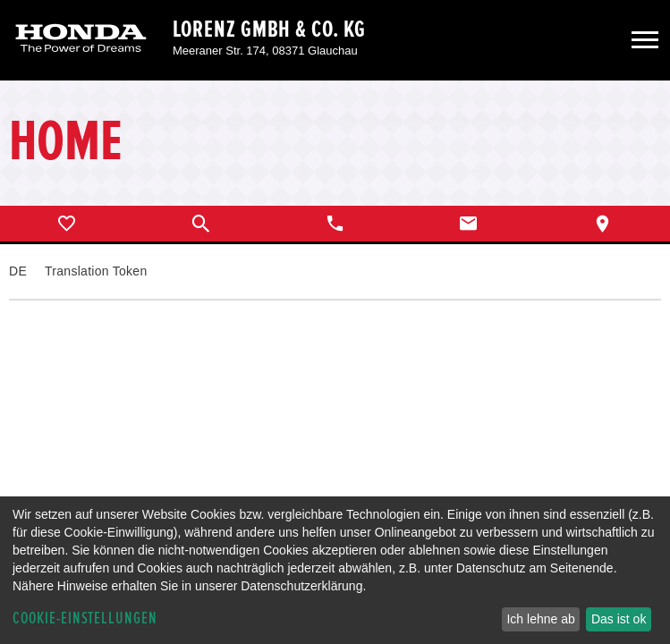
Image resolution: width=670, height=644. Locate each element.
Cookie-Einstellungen (85, 619)
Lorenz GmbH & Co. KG (269, 30)
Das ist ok (619, 619)
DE (18, 271)
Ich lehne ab (540, 619)
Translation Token (96, 271)
